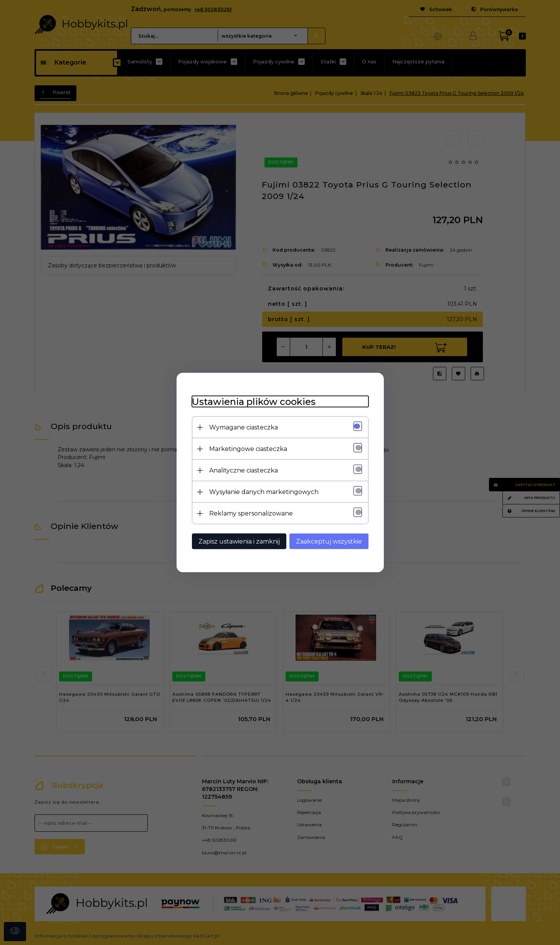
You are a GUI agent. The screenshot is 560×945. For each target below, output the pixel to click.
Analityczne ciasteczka (244, 470)
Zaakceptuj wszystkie (329, 541)
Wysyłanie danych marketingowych (264, 492)
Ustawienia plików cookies (254, 402)
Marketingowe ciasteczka (248, 449)
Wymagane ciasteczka (244, 427)
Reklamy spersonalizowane (251, 513)
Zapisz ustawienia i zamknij (239, 541)
